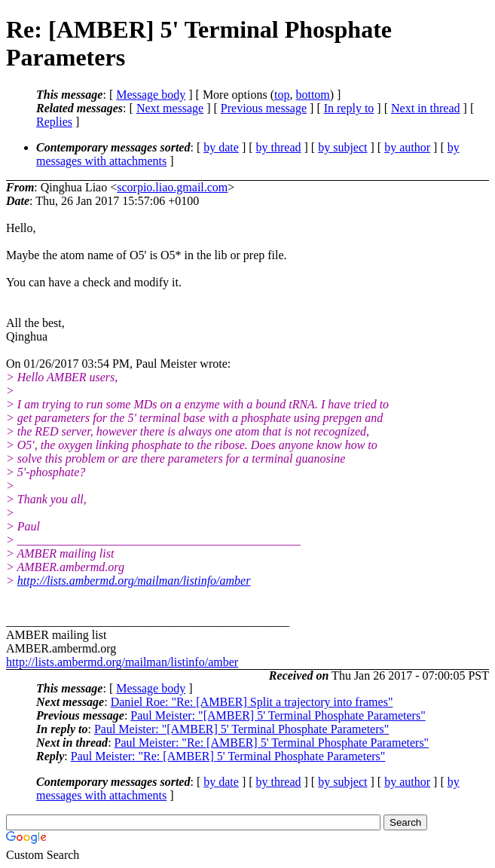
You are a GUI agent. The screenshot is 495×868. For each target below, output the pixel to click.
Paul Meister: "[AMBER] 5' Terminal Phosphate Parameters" (278, 715)
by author (407, 147)
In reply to (349, 108)
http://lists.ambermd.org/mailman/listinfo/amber (134, 581)
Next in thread (426, 108)
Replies (54, 122)
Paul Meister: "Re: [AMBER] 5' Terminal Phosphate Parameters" (272, 743)
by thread (279, 147)
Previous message (264, 108)
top (282, 95)
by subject (342, 147)
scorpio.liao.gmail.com (172, 187)
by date (221, 147)
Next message (170, 108)
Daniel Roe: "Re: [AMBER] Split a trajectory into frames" (252, 702)
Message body (151, 95)
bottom (312, 95)
